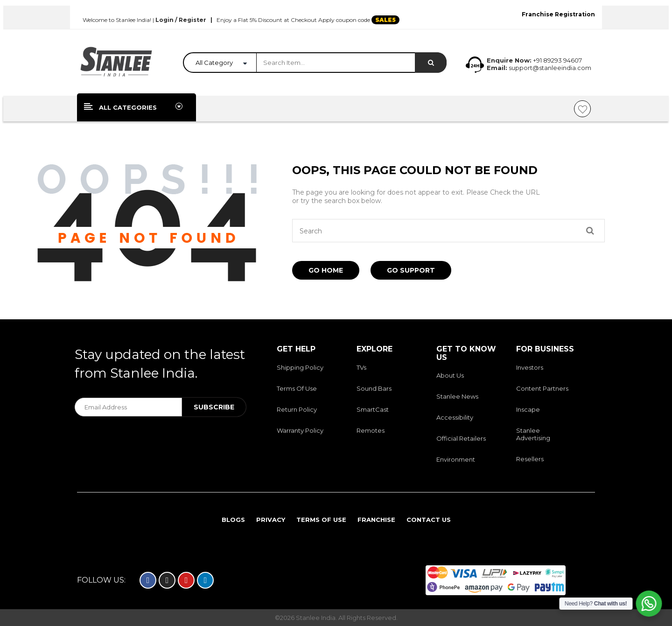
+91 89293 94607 (557, 60)
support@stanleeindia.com (549, 68)
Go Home (326, 270)
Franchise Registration (558, 14)
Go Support (411, 270)
